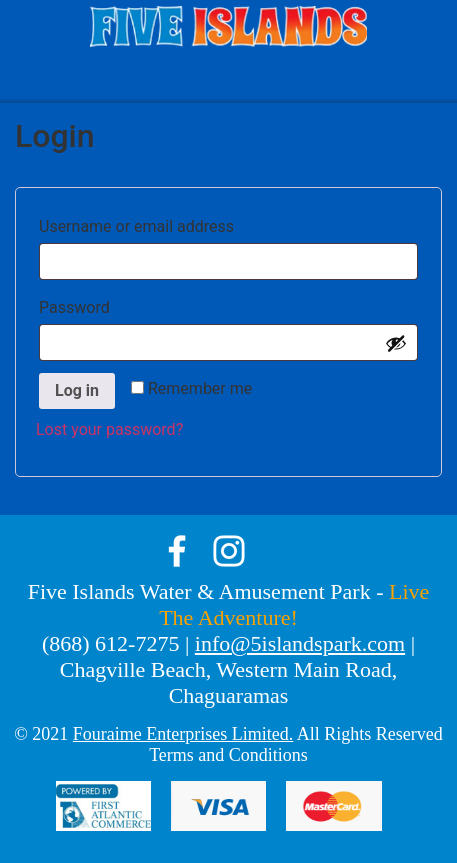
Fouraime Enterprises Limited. (183, 734)
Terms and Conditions (228, 755)
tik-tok (281, 551)
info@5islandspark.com (300, 643)
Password (111, 304)
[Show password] (396, 343)
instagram (229, 551)
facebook (177, 551)
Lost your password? (109, 429)
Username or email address (173, 223)
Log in (77, 390)
